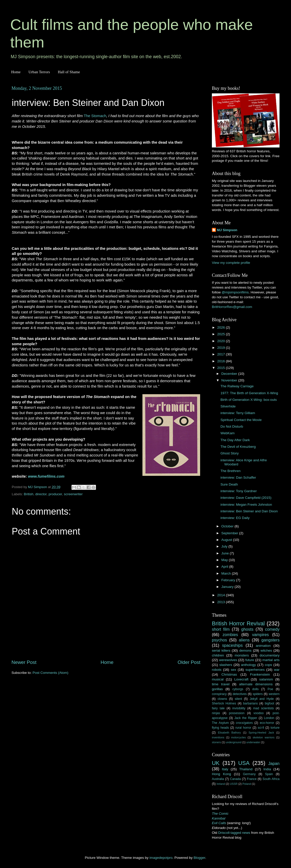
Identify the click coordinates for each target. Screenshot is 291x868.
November (230, 380)
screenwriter (73, 494)
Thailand (246, 769)
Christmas (229, 674)
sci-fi (261, 728)
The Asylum (220, 723)
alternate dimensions (256, 684)
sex (233, 670)
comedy (272, 629)
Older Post (189, 662)
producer (55, 494)
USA (244, 763)
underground (234, 742)
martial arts (271, 660)
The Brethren (231, 471)
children (218, 655)
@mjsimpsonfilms (235, 292)
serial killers (221, 650)
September (230, 533)
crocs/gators (244, 723)
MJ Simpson (227, 230)
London (269, 718)
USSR (234, 784)
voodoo (259, 713)
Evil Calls (219, 823)
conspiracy (219, 694)
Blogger (199, 858)
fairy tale (218, 708)
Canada (235, 779)
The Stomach (95, 116)
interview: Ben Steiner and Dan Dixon (249, 511)
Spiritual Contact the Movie (241, 420)
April (225, 567)
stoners (216, 742)
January (228, 587)
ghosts (247, 629)
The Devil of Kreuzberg (238, 447)
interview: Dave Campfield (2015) (246, 498)
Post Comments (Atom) (51, 673)
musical (218, 679)
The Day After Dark (235, 440)
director (41, 494)
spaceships (232, 645)
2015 (222, 368)
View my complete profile (231, 263)
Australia (218, 779)
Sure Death (229, 484)
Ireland (221, 784)
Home (16, 72)
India (267, 769)
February (229, 580)
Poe (270, 689)
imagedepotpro (161, 858)
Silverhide (228, 406)
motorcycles (238, 737)
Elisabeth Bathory (229, 733)
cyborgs (238, 689)
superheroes (255, 670)
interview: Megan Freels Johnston (246, 505)
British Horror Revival (238, 623)
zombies (230, 635)
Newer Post (24, 662)
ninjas (216, 713)
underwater (253, 742)
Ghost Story (230, 453)
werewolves (228, 660)
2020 (222, 341)
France (252, 779)
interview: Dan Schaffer (238, 478)
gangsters (270, 640)
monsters (242, 655)
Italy (225, 769)
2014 (222, 595)
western (274, 694)
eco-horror (267, 723)
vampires (260, 635)
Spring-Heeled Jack (261, 733)
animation (263, 646)
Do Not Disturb (232, 426)
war (277, 670)
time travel (221, 684)
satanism (266, 679)
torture (275, 728)
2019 (222, 348)
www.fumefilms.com (46, 476)
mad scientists (263, 708)
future (250, 660)
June (226, 553)
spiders (258, 694)
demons (245, 650)
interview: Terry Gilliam (238, 413)
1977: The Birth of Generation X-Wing (249, 393)
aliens (244, 640)
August (227, 540)
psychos (219, 640)
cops (268, 665)
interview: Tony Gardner (239, 491)
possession (237, 713)
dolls (255, 689)
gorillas (217, 689)
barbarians (250, 703)
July (225, 546)
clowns (222, 699)
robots (217, 670)
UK (216, 763)
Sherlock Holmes (224, 703)
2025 (222, 334)
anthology (248, 665)
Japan (274, 763)
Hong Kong (221, 774)
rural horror (243, 728)
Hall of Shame (69, 72)
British (29, 494)
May (225, 560)
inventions (218, 737)
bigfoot (269, 703)
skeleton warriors (264, 737)
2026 (222, 327)
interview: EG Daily (235, 518)
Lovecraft (241, 679)
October (228, 526)
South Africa (271, 779)
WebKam (228, 433)
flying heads (220, 728)
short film (221, 629)
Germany (249, 774)
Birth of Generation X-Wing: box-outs (249, 400)
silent (238, 699)
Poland (247, 784)
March (227, 573)
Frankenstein (260, 674)
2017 (222, 354)
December (230, 374)
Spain (269, 774)
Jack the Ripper (246, 718)
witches (266, 650)
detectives (240, 694)
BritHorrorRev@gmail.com (232, 307)
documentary (270, 655)
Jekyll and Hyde (262, 699)
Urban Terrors (39, 72)
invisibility (239, 708)
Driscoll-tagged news (234, 833)
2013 (222, 602)
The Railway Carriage (237, 386)
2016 (222, 361)
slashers (226, 665)
